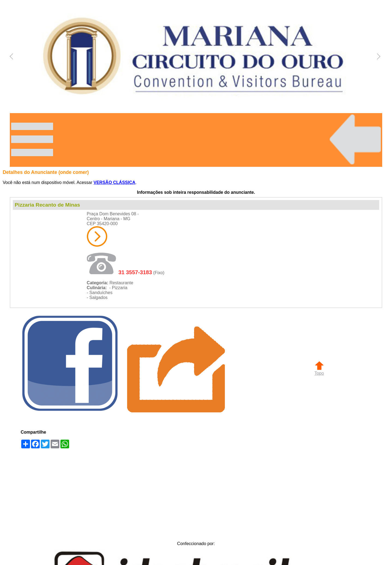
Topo (319, 371)
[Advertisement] (196, 493)
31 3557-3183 (135, 272)
